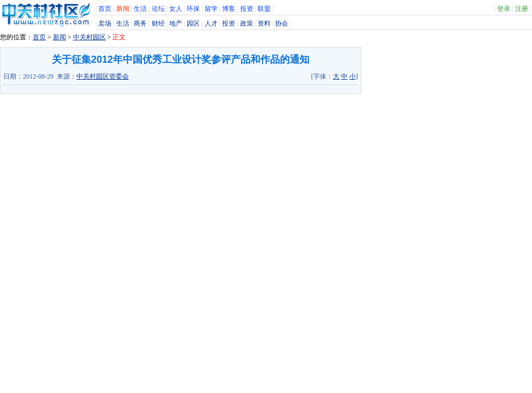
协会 (282, 23)
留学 (211, 9)
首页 (105, 9)
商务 (140, 23)
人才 (211, 23)
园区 (193, 23)
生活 (140, 9)
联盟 (264, 9)
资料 (264, 23)
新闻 (123, 9)
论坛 (158, 9)
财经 (158, 23)
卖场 (105, 23)
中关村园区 (89, 37)
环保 (193, 9)
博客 (229, 9)
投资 (247, 9)
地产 (176, 23)
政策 (247, 23)
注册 (522, 9)
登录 (504, 9)
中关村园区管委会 (103, 76)
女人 (176, 9)
